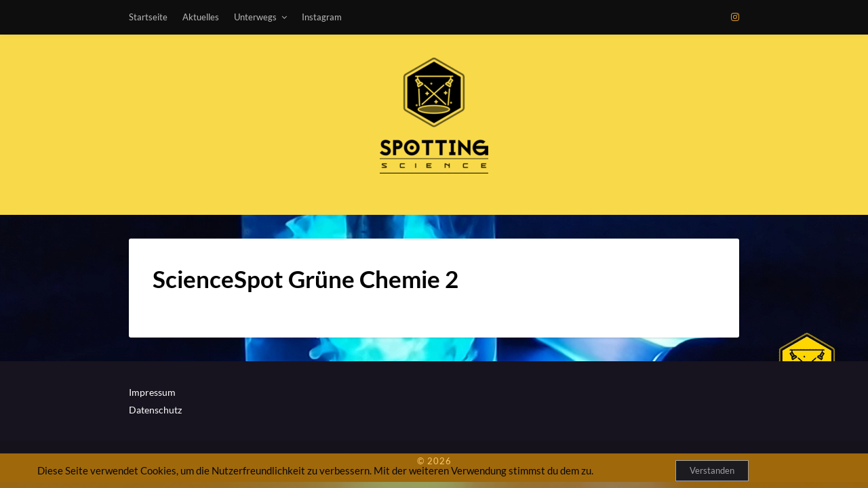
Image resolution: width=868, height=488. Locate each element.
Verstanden (712, 470)
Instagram (322, 17)
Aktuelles (201, 17)
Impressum (152, 392)
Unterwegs (255, 17)
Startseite (148, 17)
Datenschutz (155, 410)
